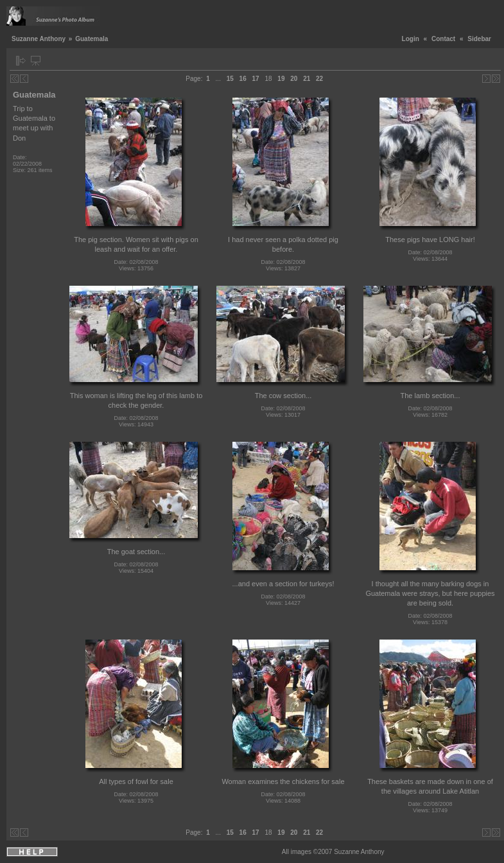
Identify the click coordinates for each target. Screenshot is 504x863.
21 (307, 79)
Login (411, 39)
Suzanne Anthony (39, 39)
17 (256, 79)
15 (230, 79)
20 (294, 79)
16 (243, 79)
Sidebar (479, 39)
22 (319, 79)
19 (281, 79)
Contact (443, 39)
